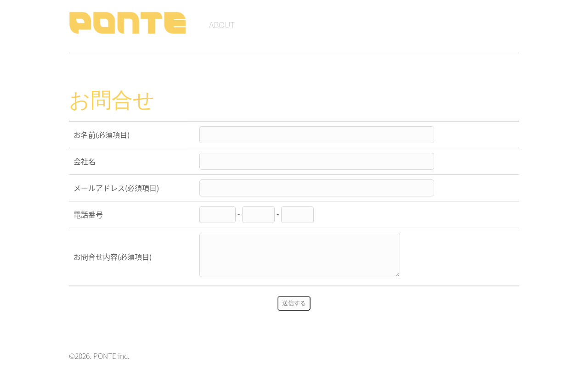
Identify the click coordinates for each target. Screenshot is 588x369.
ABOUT (222, 25)
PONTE (130, 23)
